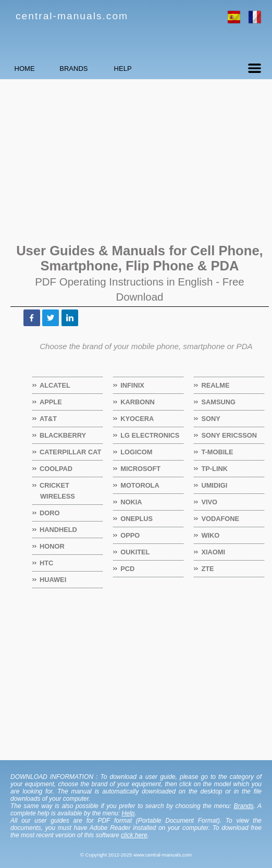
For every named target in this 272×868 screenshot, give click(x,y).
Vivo (209, 502)
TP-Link (214, 469)
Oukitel (135, 552)
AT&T (48, 419)
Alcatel (55, 385)
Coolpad (56, 469)
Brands (243, 806)
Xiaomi (213, 552)
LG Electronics (150, 435)
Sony (211, 419)
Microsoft (141, 469)
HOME (39, 69)
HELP (195, 69)
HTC (47, 563)
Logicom (137, 452)
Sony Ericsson (229, 435)
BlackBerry (63, 435)
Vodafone (220, 519)
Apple (51, 402)
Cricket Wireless (58, 491)
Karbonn (138, 402)
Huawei (53, 580)
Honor (52, 546)
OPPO (130, 535)
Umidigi (214, 485)
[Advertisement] (136, 160)
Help (128, 813)
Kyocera (137, 419)
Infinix (133, 385)
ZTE (208, 569)
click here (134, 835)
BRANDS (118, 69)
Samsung (218, 402)
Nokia (131, 502)
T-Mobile (217, 452)
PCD (128, 569)
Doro (50, 513)
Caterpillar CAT (71, 452)
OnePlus (137, 519)
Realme (215, 385)
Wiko (211, 535)
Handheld (59, 530)
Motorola (140, 485)
